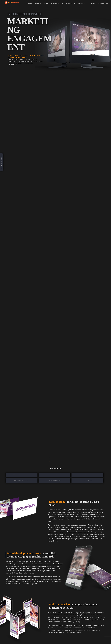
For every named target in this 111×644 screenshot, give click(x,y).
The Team (91, 4)
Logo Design (55, 475)
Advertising (88, 480)
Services (70, 4)
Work (37, 4)
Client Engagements (53, 4)
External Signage (22, 480)
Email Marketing (55, 480)
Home (30, 4)
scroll (49, 460)
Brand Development (22, 475)
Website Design (88, 475)
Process (81, 4)
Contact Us (103, 4)
